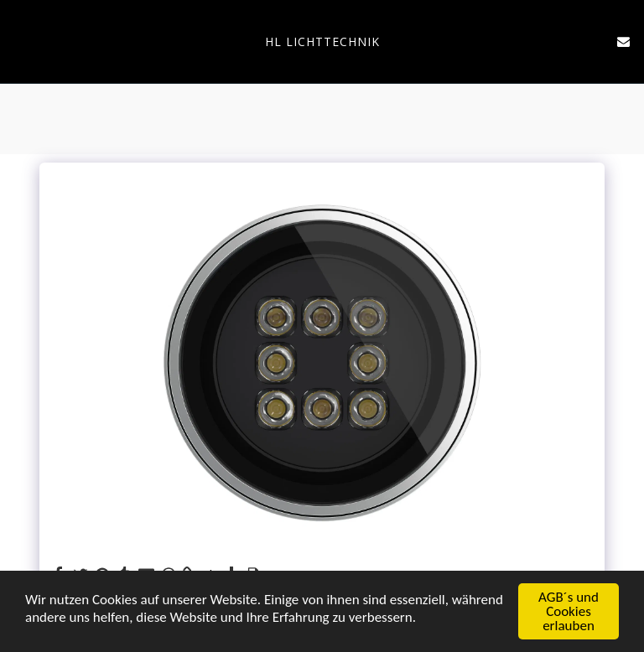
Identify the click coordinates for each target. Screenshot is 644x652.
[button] (18, 41)
